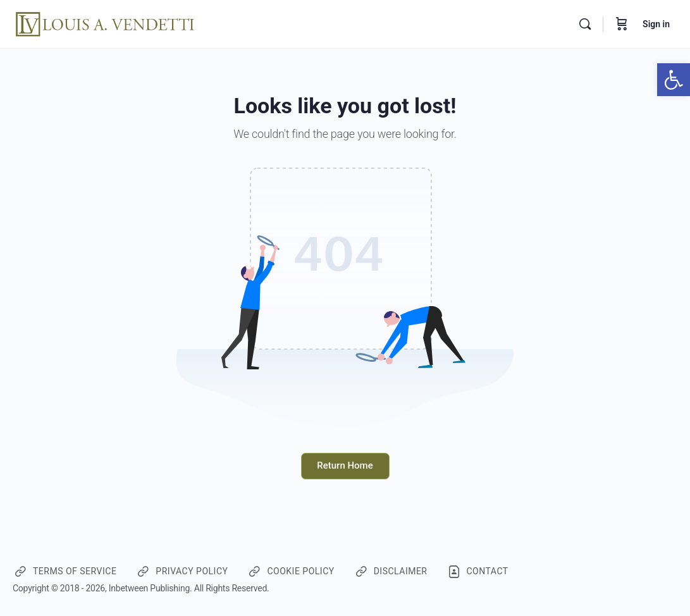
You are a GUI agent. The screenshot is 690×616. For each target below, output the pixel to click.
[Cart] (622, 24)
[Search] (585, 24)
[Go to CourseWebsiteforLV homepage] (106, 23)
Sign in (656, 24)
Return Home (345, 465)
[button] (674, 80)
